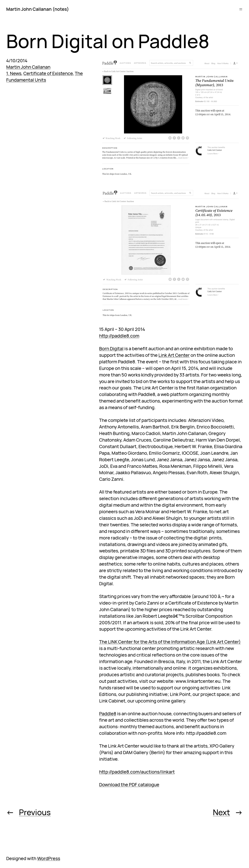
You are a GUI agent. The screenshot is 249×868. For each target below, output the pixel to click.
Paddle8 (108, 713)
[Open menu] (241, 9)
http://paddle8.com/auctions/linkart (137, 772)
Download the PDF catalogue (129, 784)
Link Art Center (174, 355)
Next (221, 812)
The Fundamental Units (45, 76)
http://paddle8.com (119, 336)
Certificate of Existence (48, 73)
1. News (14, 73)
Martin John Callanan (28, 67)
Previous (35, 812)
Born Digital (111, 348)
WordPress (49, 858)
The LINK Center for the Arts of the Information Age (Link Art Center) (170, 642)
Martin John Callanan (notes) (38, 9)
